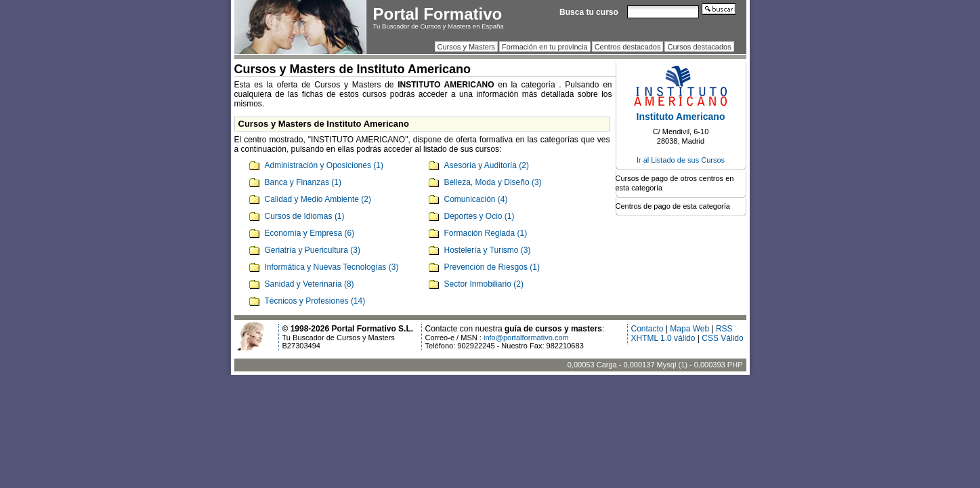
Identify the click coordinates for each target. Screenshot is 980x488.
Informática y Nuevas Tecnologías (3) (332, 267)
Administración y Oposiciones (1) (324, 165)
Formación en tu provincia (545, 47)
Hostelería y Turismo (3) (488, 250)
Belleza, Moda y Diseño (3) (493, 182)
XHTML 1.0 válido (663, 338)
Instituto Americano (681, 117)
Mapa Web (689, 329)
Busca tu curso (589, 12)
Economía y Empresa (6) (310, 233)
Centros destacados (628, 47)
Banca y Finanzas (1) (303, 182)
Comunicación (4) (476, 199)
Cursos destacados (699, 47)
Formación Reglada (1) (486, 233)
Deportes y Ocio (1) (480, 216)
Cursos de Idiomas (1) (305, 216)
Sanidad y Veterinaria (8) (310, 284)
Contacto (647, 329)
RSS (724, 329)
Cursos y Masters (467, 47)
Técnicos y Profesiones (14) (315, 301)
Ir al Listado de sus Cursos (681, 160)
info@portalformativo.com (526, 338)
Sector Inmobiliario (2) (484, 284)
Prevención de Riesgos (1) (492, 267)
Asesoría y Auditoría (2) (487, 165)
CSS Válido (722, 338)
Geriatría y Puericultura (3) (313, 250)
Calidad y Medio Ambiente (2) (318, 199)
